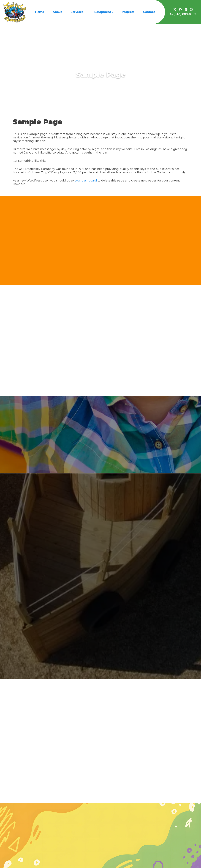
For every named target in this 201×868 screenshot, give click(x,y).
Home (40, 12)
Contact (149, 12)
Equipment (104, 12)
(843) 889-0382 (183, 14)
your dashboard (86, 181)
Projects (128, 12)
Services (78, 12)
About (57, 12)
